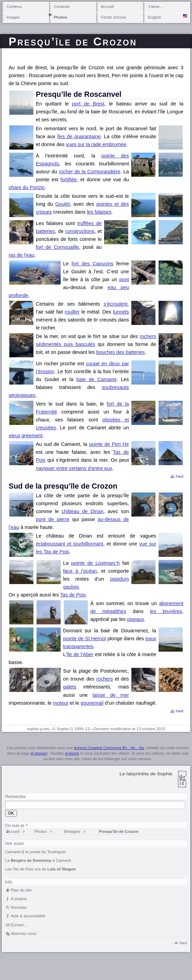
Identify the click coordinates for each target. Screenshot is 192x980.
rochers (104, 679)
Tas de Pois (73, 595)
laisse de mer (111, 695)
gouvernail (92, 703)
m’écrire (72, 753)
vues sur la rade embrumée (96, 144)
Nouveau (19, 907)
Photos (61, 17)
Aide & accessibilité (28, 916)
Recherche (15, 797)
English (154, 17)
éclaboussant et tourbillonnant (69, 544)
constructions (80, 231)
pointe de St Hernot (85, 639)
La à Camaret (38, 860)
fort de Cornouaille (57, 247)
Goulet (62, 204)
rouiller (72, 312)
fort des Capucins (93, 264)
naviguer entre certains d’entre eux (74, 468)
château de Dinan (83, 511)
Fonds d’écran (114, 17)
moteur (61, 703)
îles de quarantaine (79, 136)
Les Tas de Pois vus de (41, 869)
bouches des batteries (120, 352)
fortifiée (68, 180)
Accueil (108, 6)
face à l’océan (80, 571)
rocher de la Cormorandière (90, 172)
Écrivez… (19, 925)
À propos (39, 753)
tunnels (121, 312)
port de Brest (88, 104)
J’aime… (156, 6)
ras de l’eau (21, 255)
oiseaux (135, 619)
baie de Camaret (96, 379)
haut (180, 476)
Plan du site (21, 890)
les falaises (99, 212)
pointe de (109, 444)
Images (13, 17)
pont (124, 279)
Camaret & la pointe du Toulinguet (35, 852)
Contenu (14, 6)
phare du (27, 187)
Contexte (62, 6)
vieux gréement (26, 436)
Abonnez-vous (23, 933)
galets (70, 687)
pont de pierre (53, 519)
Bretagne (72, 831)
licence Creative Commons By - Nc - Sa (109, 748)
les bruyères (166, 611)
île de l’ (80, 654)
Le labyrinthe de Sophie (146, 774)
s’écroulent (115, 304)
